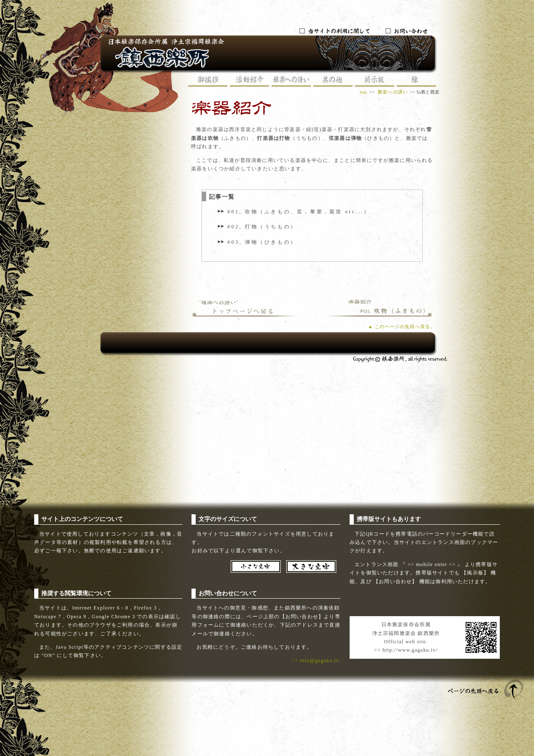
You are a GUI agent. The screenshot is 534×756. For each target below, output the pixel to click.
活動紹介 (249, 81)
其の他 (333, 81)
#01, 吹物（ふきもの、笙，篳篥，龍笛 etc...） (299, 212)
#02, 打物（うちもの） (262, 227)
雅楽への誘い (291, 81)
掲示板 (375, 81)
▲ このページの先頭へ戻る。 (402, 326)
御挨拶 (208, 81)
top (364, 92)
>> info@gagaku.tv (315, 660)
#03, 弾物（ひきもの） (262, 242)
